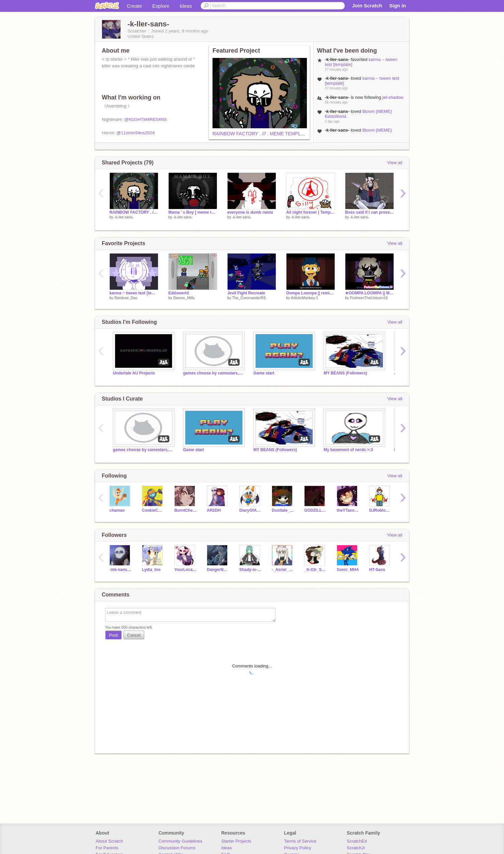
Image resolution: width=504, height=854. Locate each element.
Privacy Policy (298, 848)
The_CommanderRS (249, 298)
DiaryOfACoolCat (250, 510)
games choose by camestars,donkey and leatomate (213, 373)
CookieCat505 (153, 510)
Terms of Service (300, 841)
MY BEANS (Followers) (345, 373)
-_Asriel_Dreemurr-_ (283, 570)
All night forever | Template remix (311, 212)
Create (134, 6)
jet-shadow (393, 97)
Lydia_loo (151, 570)
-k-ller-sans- (124, 217)
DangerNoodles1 (218, 570)
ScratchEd (357, 841)
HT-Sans (377, 570)
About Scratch (109, 841)
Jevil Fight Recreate (246, 293)
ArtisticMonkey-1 (304, 298)
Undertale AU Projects (134, 373)
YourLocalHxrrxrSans (186, 570)
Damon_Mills (184, 298)
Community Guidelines (180, 841)
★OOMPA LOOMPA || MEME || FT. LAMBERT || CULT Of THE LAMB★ (369, 293)
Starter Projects (236, 841)
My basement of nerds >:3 (348, 450)
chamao (117, 510)
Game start (264, 373)
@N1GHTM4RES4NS (145, 119)
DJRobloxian (380, 510)
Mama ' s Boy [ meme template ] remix (193, 212)
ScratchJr (356, 848)
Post (113, 635)
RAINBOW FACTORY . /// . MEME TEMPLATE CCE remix (273, 134)
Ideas (186, 6)
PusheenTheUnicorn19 (369, 298)
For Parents (107, 848)
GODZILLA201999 (315, 510)
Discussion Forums (177, 848)
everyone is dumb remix (250, 212)
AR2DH (214, 510)
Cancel (134, 635)
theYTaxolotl (348, 510)
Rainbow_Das (126, 298)
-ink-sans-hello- (121, 570)
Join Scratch (367, 6)
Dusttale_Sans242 (283, 510)
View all (395, 163)
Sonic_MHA (348, 570)
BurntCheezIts (186, 510)
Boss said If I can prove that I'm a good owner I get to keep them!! (369, 212)
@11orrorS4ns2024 (136, 133)
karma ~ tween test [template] (134, 293)
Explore (161, 6)
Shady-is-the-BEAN (250, 570)
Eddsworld (179, 293)
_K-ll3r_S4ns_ (315, 570)
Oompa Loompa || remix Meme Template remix (311, 293)
